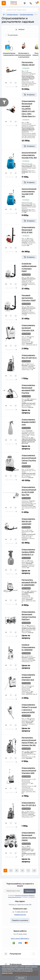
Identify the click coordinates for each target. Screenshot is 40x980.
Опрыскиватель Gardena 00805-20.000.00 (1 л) (28, 552)
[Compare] (16, 83)
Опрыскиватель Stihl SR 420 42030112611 (28, 521)
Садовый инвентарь (26, 15)
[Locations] (25, 3)
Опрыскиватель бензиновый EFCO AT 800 (28, 230)
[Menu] (4, 3)
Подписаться (30, 891)
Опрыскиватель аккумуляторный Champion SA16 (29, 771)
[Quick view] (6, 83)
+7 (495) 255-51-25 (21, 912)
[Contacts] (31, 3)
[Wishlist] (11, 83)
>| (34, 871)
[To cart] (29, 95)
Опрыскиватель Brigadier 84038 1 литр (29, 422)
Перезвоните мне (20, 915)
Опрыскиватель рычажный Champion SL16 (28, 328)
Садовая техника (12, 15)
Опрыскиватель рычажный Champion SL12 (28, 677)
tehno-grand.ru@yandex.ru (20, 938)
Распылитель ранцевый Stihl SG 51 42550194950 (29, 582)
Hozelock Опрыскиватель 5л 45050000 (28, 647)
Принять (21, 978)
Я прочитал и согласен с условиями (21, 896)
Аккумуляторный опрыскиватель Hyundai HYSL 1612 (29, 155)
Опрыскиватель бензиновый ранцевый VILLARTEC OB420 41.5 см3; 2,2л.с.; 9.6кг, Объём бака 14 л (29, 109)
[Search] (4, 10)
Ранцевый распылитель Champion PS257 (29, 298)
